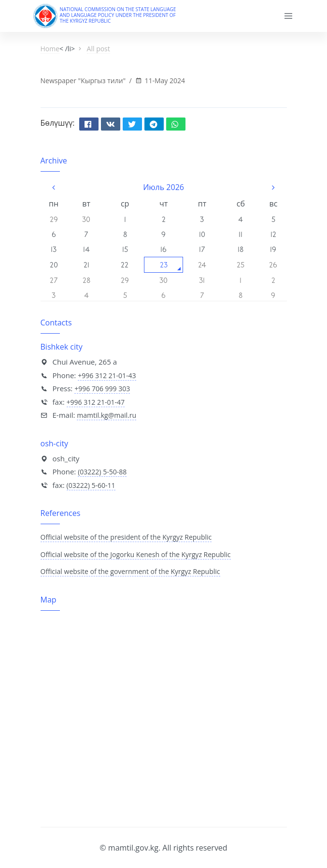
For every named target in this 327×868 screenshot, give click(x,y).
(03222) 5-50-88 (102, 472)
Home (50, 49)
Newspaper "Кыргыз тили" (84, 81)
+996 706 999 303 (102, 389)
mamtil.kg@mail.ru (107, 415)
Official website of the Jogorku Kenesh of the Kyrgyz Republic (136, 554)
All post (99, 49)
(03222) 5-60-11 (91, 485)
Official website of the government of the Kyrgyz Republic (130, 571)
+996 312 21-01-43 (107, 375)
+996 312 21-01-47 (96, 402)
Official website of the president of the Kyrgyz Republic (126, 537)
